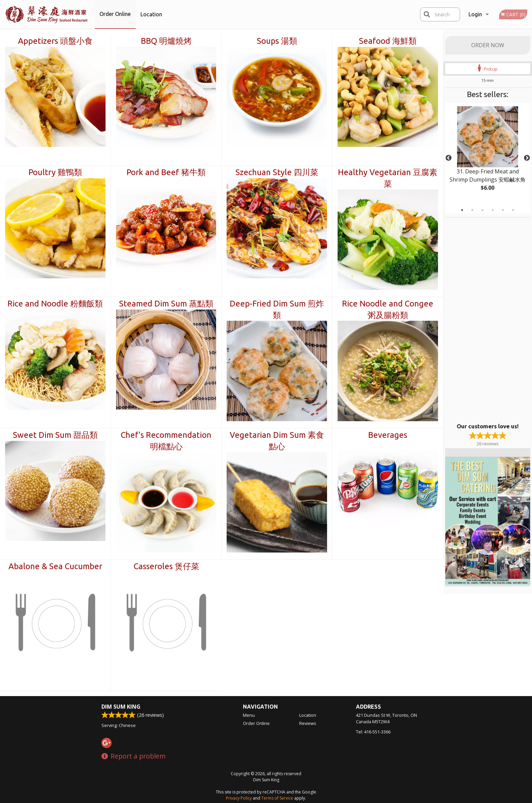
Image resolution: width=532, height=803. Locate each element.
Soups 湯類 (277, 41)
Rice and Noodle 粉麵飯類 (55, 304)
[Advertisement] (488, 319)
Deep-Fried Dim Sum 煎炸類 (277, 309)
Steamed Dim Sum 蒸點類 (166, 304)
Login (475, 14)
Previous (449, 158)
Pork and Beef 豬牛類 (166, 172)
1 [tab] (462, 210)
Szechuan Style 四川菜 (277, 172)
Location (151, 14)
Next (527, 158)
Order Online (115, 14)
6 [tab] (513, 210)
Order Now (488, 45)
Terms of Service (277, 798)
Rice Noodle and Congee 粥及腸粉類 (388, 309)
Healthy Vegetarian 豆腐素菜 (388, 178)
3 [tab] (482, 210)
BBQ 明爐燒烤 (166, 41)
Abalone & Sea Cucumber (55, 566)
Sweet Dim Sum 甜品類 (55, 435)
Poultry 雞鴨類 (55, 172)
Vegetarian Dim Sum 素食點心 (277, 441)
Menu (249, 715)
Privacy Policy (239, 798)
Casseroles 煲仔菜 (166, 566)
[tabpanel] (488, 154)
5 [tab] (503, 210)
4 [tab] (493, 210)
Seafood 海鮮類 (388, 41)
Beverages (388, 435)
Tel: (373, 732)
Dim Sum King (121, 707)
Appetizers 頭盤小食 (55, 41)
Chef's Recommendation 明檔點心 (166, 441)
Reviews (308, 723)
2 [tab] (472, 210)
